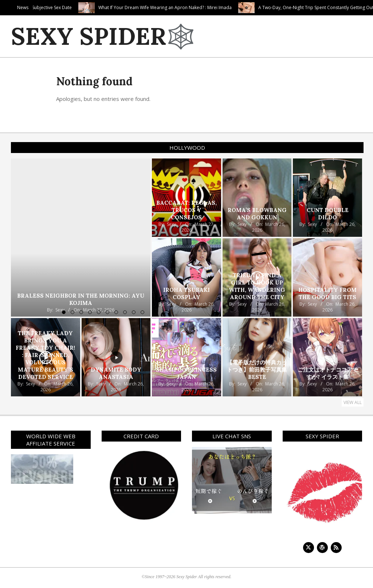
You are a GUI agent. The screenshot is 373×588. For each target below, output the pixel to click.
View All (353, 402)
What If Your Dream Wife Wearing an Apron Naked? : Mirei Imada (212, 7)
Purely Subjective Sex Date (92, 7)
